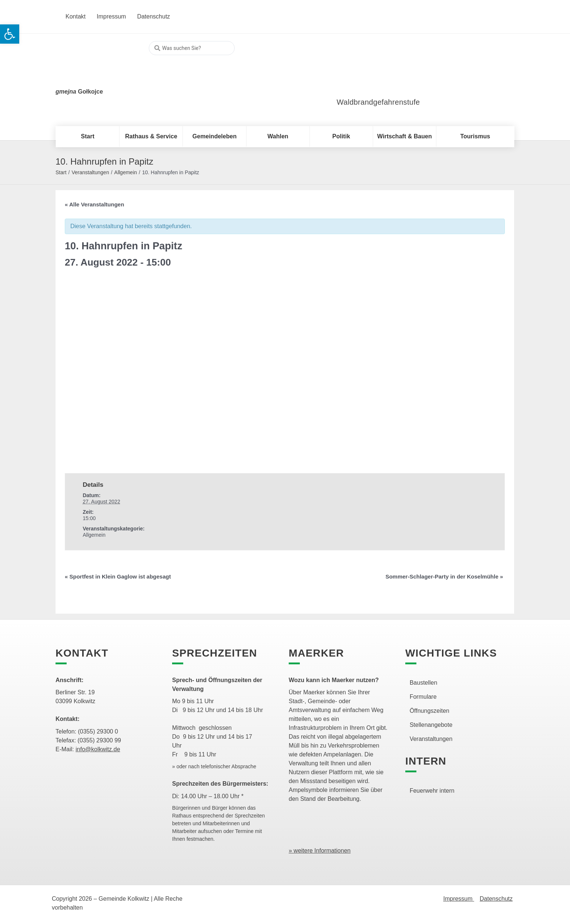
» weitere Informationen (320, 851)
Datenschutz (496, 899)
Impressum (459, 899)
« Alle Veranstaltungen (94, 204)
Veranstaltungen (90, 172)
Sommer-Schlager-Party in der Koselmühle (444, 576)
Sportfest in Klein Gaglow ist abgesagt (118, 576)
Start (61, 172)
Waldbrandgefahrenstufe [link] (378, 102)
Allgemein (126, 172)
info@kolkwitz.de (98, 749)
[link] (375, 70)
